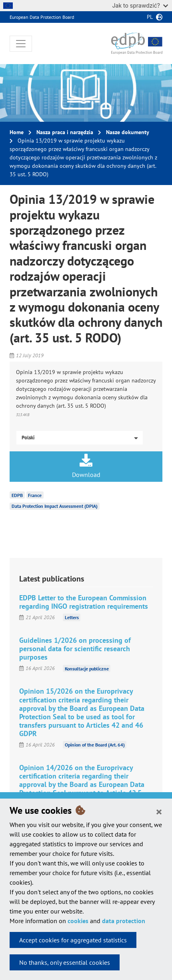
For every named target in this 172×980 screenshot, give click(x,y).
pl (150, 17)
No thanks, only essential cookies (65, 962)
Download (86, 466)
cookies (78, 921)
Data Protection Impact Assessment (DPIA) (55, 506)
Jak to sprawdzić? (140, 5)
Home (17, 132)
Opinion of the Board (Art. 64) (95, 745)
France (35, 495)
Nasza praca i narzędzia (65, 132)
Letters (72, 617)
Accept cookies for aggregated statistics (73, 940)
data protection (124, 921)
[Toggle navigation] (21, 44)
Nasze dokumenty (128, 132)
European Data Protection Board (42, 17)
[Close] (159, 811)
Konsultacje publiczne (87, 668)
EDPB (17, 495)
